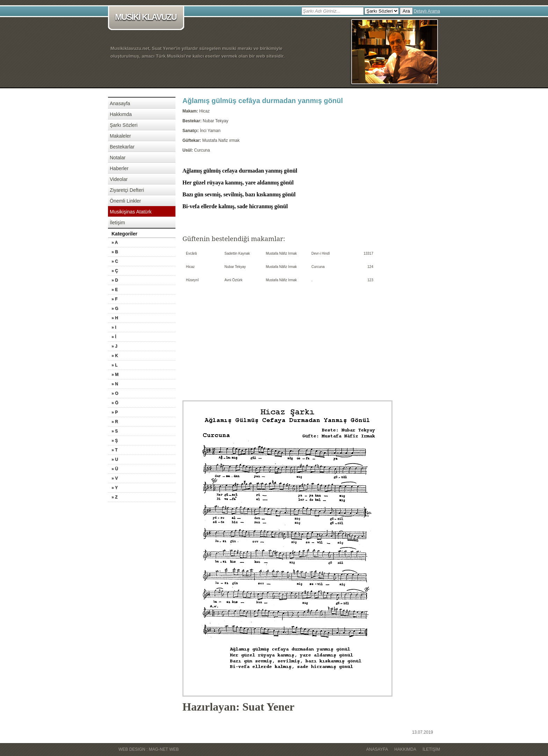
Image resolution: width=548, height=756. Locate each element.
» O (115, 393)
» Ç (115, 271)
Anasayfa (120, 103)
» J (114, 346)
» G (115, 308)
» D (115, 280)
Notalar (118, 158)
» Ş (115, 441)
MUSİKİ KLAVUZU (147, 18)
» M (115, 375)
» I (114, 327)
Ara (406, 11)
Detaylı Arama (427, 11)
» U (115, 459)
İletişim (117, 223)
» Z (114, 497)
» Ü (115, 469)
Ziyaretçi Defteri (127, 190)
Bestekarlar (122, 147)
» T (114, 450)
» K (115, 356)
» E (115, 290)
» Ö (115, 403)
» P (115, 412)
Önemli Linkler (125, 201)
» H (115, 318)
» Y (115, 488)
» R (115, 422)
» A (115, 242)
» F (114, 299)
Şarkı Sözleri (124, 125)
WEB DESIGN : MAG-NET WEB (149, 749)
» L (114, 365)
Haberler (119, 168)
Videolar (119, 179)
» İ (114, 337)
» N (115, 384)
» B (115, 252)
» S (115, 431)
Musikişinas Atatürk (131, 212)
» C (115, 261)
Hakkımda (121, 114)
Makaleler (120, 136)
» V (115, 478)
